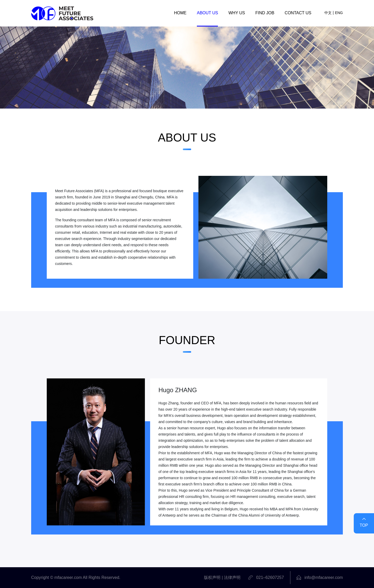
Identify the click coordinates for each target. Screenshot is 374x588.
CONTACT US (298, 13)
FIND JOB (265, 13)
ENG (339, 13)
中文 (328, 13)
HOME (180, 13)
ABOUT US (208, 13)
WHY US (237, 13)
